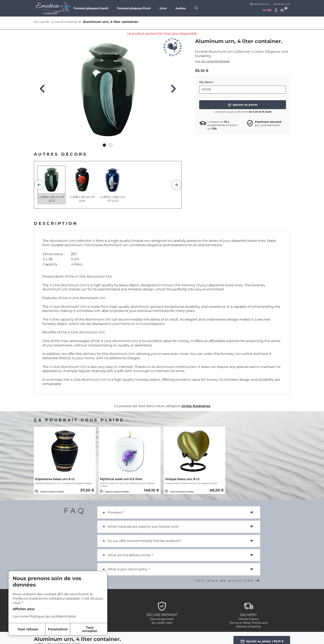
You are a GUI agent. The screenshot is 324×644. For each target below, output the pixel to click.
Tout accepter (90, 629)
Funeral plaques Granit (91, 8)
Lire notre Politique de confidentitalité (44, 616)
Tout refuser (28, 629)
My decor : (207, 82)
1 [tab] (105, 145)
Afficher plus (24, 609)
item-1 (148, 638)
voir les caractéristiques (212, 61)
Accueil (40, 22)
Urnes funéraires (64, 22)
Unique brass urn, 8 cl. (182, 479)
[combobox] (267, 10)
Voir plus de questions (228, 580)
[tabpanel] (108, 90)
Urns (163, 8)
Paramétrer (58, 629)
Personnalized (247, 638)
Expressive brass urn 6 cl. (55, 479)
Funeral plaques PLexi (134, 8)
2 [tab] (111, 145)
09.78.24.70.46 (259, 4)
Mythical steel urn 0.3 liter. (121, 479)
